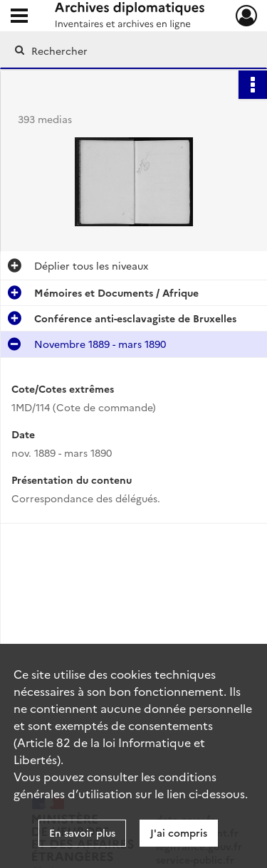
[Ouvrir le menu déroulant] (19, 17)
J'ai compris (179, 832)
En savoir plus (82, 832)
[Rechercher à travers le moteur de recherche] (132, 51)
